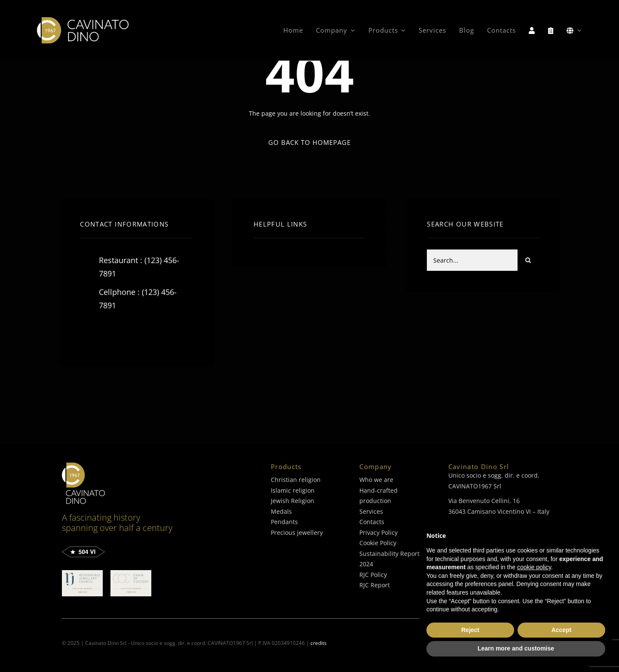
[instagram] (137, 333)
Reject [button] (470, 630)
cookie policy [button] (534, 567)
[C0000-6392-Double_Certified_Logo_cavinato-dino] (82, 573)
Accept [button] (562, 630)
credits (319, 643)
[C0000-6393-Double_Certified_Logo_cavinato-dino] (131, 573)
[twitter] (113, 333)
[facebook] (90, 333)
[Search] (528, 261)
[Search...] (472, 261)
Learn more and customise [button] (516, 648)
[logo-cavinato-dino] (83, 20)
